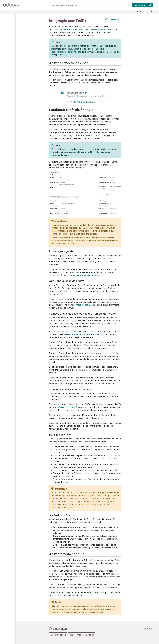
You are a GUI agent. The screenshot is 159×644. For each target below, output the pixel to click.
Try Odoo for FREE (143, 5)
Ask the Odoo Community (82, 635)
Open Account (83, 305)
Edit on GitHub (112, 19)
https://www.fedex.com (64, 407)
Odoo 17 (147, 12)
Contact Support (58, 635)
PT (138, 12)
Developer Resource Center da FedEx (84, 334)
